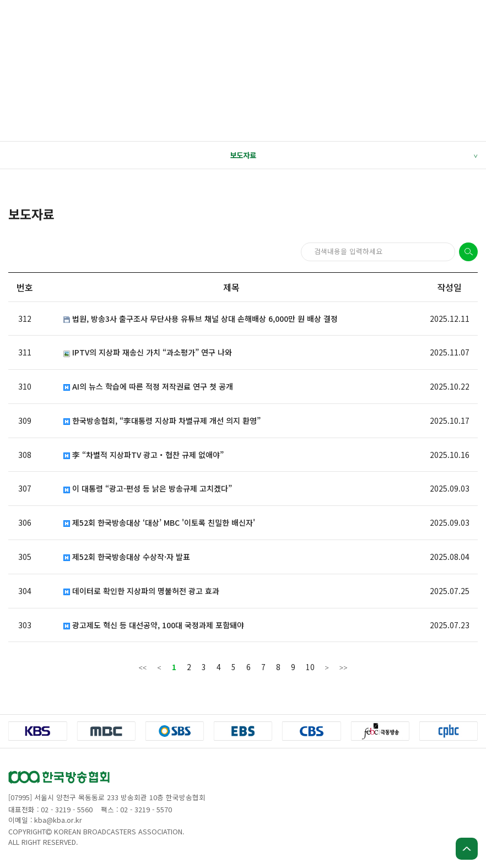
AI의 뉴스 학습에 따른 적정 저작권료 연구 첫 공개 (148, 387)
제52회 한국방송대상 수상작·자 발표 (127, 557)
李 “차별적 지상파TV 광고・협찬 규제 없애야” (144, 455)
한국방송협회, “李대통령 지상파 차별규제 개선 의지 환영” (162, 421)
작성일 (449, 287)
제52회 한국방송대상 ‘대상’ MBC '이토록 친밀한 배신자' (159, 523)
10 (310, 667)
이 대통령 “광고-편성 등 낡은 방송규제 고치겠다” (148, 489)
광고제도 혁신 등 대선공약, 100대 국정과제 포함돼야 (154, 625)
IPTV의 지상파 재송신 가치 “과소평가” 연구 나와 (148, 352)
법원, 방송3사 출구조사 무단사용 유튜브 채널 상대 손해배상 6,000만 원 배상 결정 (201, 319)
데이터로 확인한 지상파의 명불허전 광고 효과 (141, 591)
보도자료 (353, 155)
